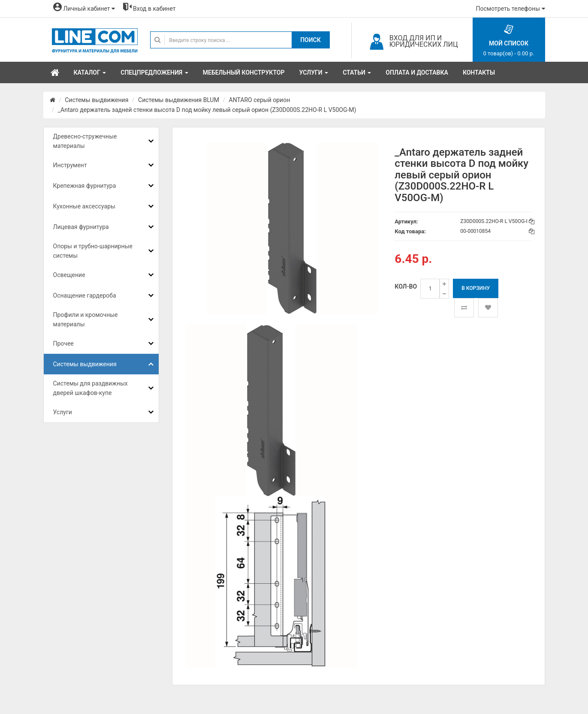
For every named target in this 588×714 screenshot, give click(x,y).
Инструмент (70, 165)
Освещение (69, 275)
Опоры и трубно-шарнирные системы (93, 251)
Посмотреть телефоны (511, 9)
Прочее (63, 343)
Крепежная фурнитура (85, 186)
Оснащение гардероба (85, 295)
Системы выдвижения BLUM (179, 100)
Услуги (63, 412)
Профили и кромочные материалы (86, 319)
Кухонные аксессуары (84, 206)
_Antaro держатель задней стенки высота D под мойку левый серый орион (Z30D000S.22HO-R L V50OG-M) (207, 110)
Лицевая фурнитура (81, 227)
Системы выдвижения (96, 100)
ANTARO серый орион (260, 100)
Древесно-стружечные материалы (85, 141)
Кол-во (406, 286)
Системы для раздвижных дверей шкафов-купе (90, 388)
